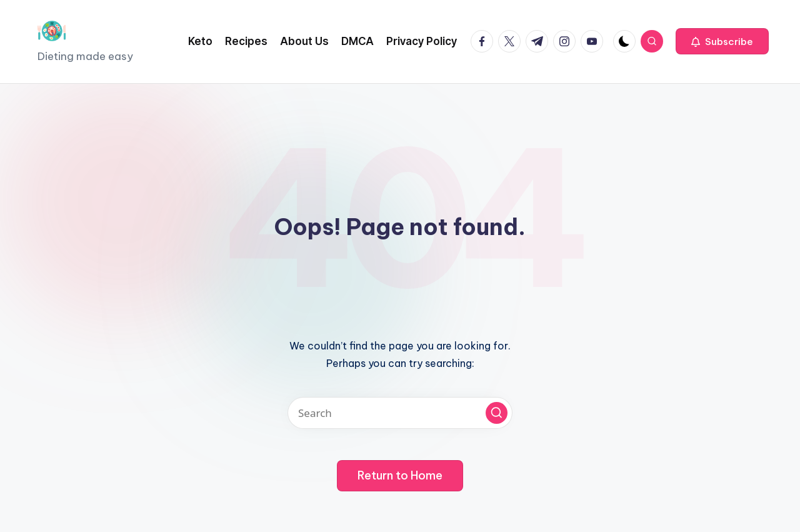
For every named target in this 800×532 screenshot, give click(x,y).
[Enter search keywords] (400, 413)
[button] (722, 41)
